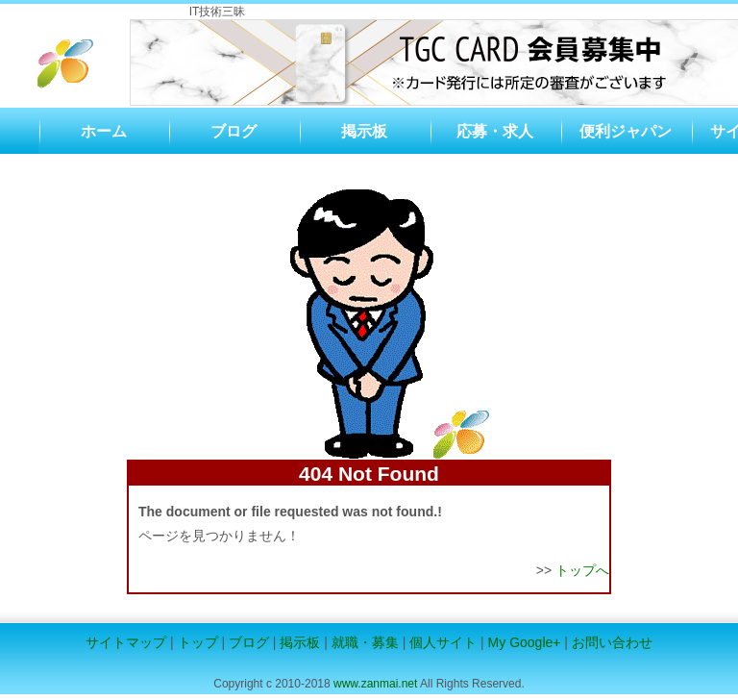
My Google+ (525, 642)
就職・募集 (365, 642)
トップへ (582, 570)
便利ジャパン (626, 131)
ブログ (234, 131)
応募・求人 (495, 131)
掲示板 (364, 131)
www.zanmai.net (375, 684)
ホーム (104, 131)
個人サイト (443, 642)
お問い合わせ (612, 642)
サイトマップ (126, 642)
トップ (198, 642)
